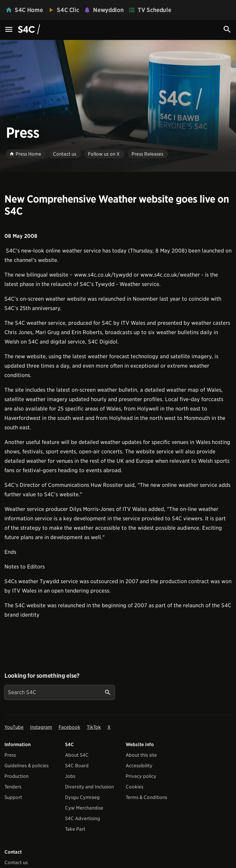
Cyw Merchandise (84, 808)
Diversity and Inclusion (89, 787)
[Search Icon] (227, 29)
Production (16, 776)
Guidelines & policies (26, 766)
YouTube (14, 727)
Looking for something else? (42, 676)
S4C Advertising (83, 819)
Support (13, 797)
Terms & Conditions (146, 797)
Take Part (75, 829)
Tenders (13, 787)
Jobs (70, 776)
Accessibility (139, 766)
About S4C (77, 755)
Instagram (41, 727)
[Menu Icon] (9, 30)
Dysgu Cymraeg (82, 797)
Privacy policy (141, 776)
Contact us (16, 863)
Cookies (134, 787)
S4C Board (77, 766)
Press (10, 755)
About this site (141, 755)
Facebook (69, 727)
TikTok (94, 727)
